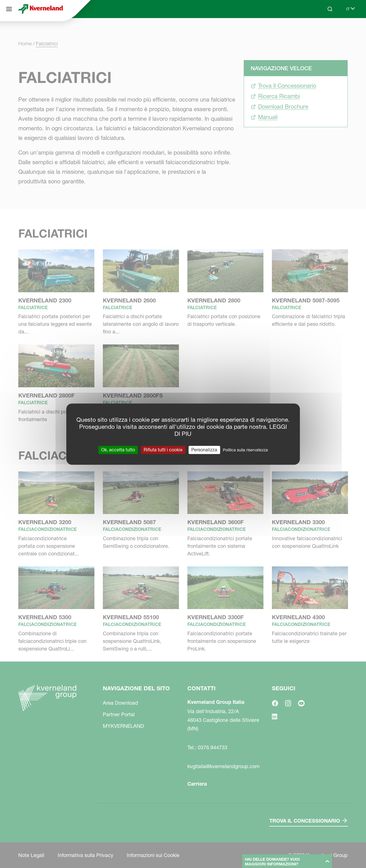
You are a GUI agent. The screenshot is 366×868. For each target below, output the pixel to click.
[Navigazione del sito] (9, 9)
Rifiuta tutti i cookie (163, 450)
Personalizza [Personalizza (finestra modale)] (204, 450)
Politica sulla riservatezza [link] (245, 450)
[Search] (330, 9)
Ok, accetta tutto (118, 450)
